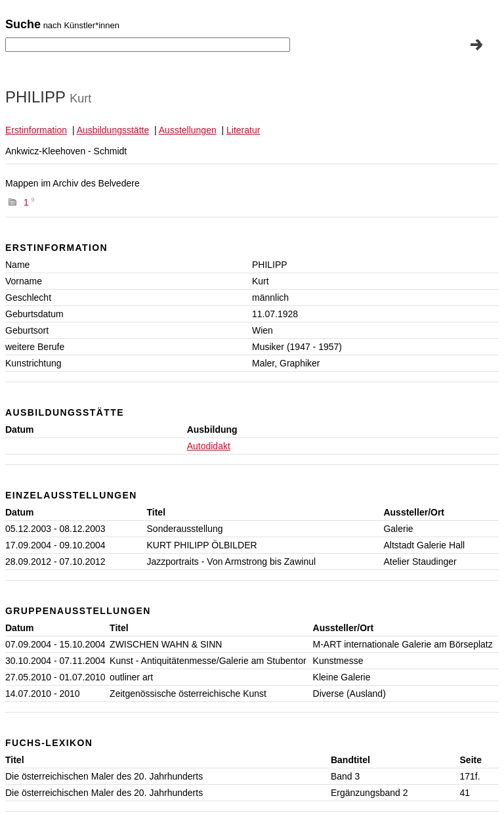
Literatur (243, 130)
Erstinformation (36, 130)
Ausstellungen (188, 130)
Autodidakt (209, 446)
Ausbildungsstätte (113, 130)
